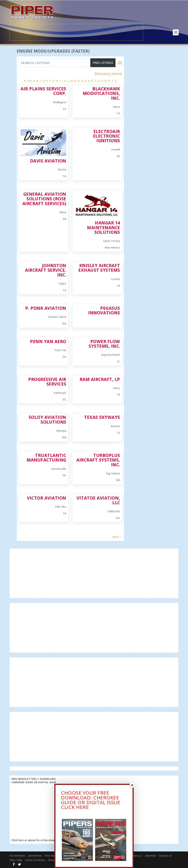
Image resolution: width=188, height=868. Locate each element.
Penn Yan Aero (48, 341)
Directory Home (108, 74)
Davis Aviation (48, 161)
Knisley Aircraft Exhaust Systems (99, 268)
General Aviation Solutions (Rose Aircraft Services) (44, 199)
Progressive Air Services (47, 381)
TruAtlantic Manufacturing (46, 457)
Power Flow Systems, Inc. (104, 344)
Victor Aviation (47, 498)
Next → (117, 537)
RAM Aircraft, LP (100, 379)
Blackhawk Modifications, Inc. (101, 93)
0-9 (30, 81)
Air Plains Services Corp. (43, 91)
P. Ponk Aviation (46, 308)
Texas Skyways (102, 417)
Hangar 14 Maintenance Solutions (104, 227)
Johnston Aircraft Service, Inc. (46, 270)
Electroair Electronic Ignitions (107, 136)
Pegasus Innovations (104, 310)
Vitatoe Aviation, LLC (98, 500)
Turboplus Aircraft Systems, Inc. (98, 460)
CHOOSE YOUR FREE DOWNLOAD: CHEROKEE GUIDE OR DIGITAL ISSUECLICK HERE (91, 805)
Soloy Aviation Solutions (47, 419)
